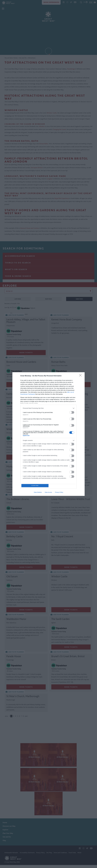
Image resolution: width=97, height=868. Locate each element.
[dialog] (48, 434)
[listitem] (48, 408)
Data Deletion (38, 492)
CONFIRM (35, 486)
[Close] (81, 376)
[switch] (72, 412)
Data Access (48, 492)
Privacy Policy (59, 492)
